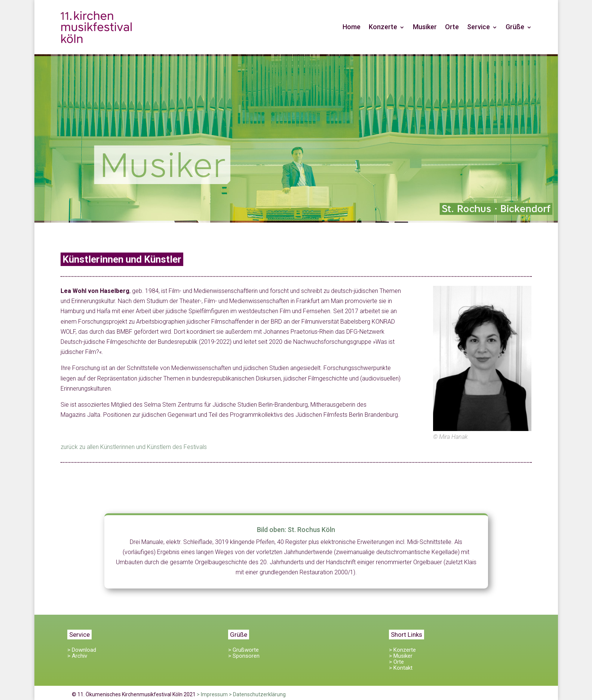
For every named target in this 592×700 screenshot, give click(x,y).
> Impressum (212, 694)
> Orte (396, 662)
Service (478, 27)
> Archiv (77, 656)
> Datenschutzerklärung (257, 694)
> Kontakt (401, 668)
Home (352, 27)
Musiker (425, 27)
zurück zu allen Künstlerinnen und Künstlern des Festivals (134, 447)
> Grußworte (243, 650)
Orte (452, 27)
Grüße (515, 27)
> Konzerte (402, 650)
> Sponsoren (244, 656)
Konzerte (383, 27)
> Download (82, 650)
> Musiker (401, 656)
